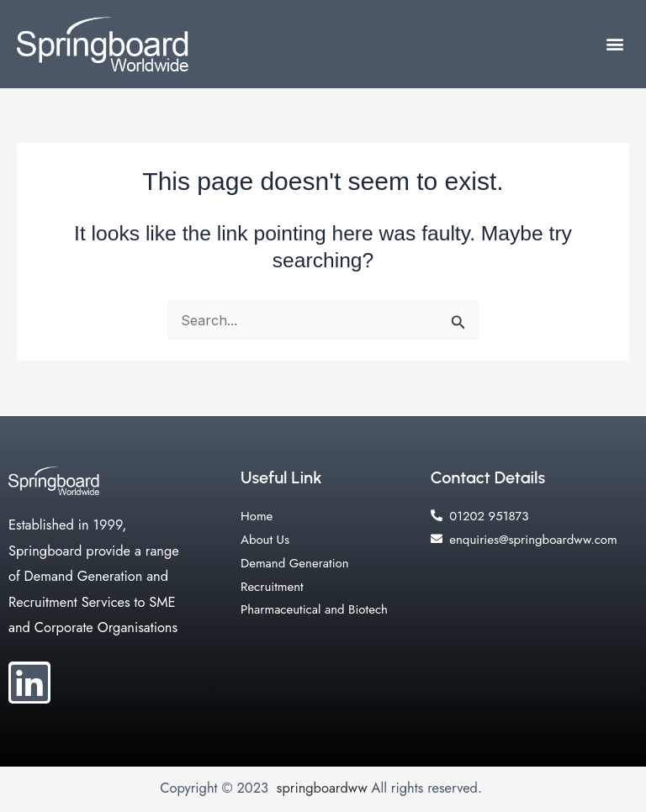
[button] (615, 44)
